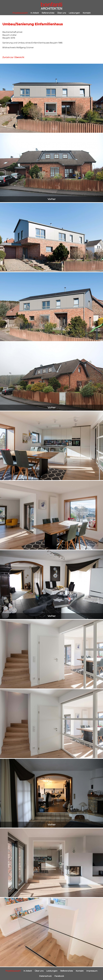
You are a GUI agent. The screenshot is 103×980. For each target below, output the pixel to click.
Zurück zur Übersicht (13, 57)
